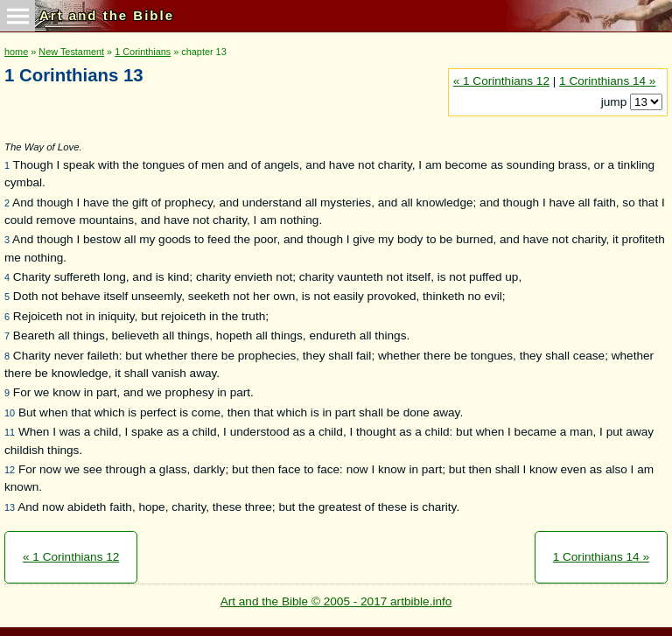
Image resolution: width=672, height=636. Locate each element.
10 (10, 413)
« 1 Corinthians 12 (501, 81)
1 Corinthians (143, 52)
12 (10, 470)
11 (10, 432)
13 (10, 507)
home (16, 52)
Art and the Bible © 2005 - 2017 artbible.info (336, 601)
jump (616, 102)
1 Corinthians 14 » (607, 81)
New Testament (71, 52)
